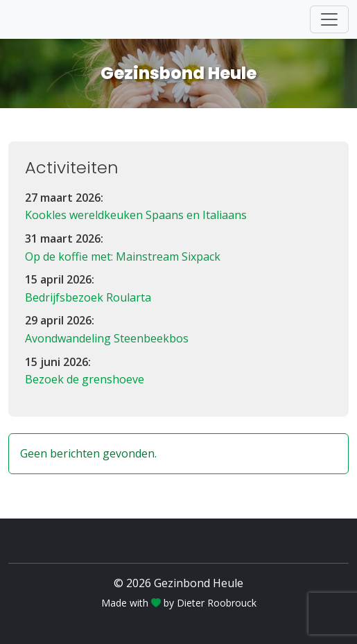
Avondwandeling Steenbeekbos (107, 338)
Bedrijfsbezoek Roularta (88, 297)
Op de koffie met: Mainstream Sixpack (123, 256)
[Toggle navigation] (329, 19)
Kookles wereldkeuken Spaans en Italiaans (136, 215)
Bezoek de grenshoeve (85, 379)
